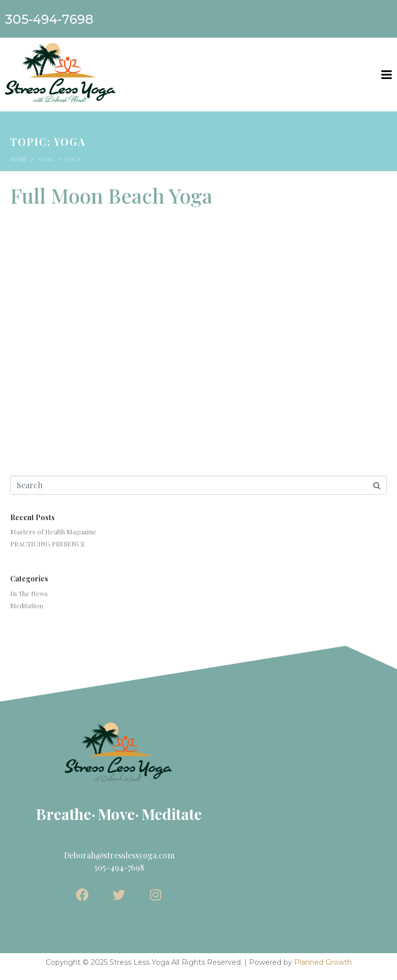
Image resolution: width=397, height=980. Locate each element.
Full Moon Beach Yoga (111, 195)
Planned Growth (323, 962)
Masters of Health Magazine (53, 532)
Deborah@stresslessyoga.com (119, 855)
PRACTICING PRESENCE (48, 544)
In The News (29, 593)
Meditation (27, 605)
